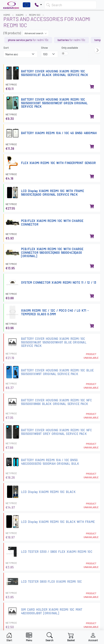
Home (7, 15)
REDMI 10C (35, 15)
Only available (70, 48)
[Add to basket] (92, 87)
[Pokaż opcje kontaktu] (38, 5)
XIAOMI (20, 15)
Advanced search (36, 33)
